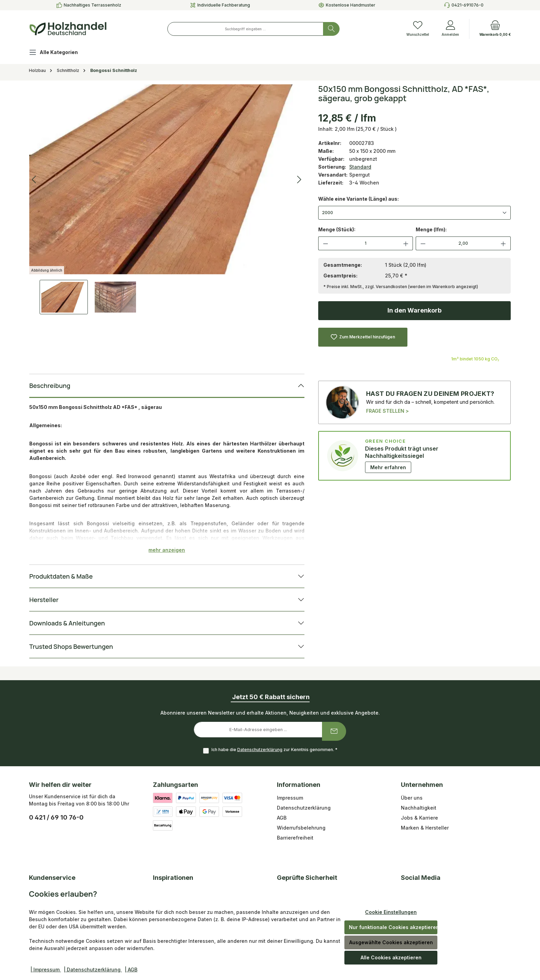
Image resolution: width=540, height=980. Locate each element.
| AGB (131, 970)
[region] (167, 199)
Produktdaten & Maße (61, 576)
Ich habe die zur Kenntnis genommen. (274, 750)
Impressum (290, 798)
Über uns (412, 798)
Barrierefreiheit (295, 838)
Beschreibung (50, 386)
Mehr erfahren (388, 467)
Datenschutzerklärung (260, 750)
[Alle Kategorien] (59, 53)
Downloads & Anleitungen (67, 623)
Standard (360, 167)
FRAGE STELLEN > (387, 411)
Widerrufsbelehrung (301, 828)
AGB (282, 818)
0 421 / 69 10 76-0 (56, 817)
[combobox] (245, 29)
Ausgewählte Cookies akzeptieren (391, 942)
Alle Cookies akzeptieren (391, 957)
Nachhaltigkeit (419, 808)
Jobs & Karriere (419, 818)
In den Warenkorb (414, 310)
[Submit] (334, 731)
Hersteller (44, 600)
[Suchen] (331, 29)
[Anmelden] (450, 29)
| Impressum (46, 970)
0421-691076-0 (468, 5)
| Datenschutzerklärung (93, 970)
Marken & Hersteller (425, 828)
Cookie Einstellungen (391, 912)
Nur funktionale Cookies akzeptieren (393, 927)
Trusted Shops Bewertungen (71, 646)
